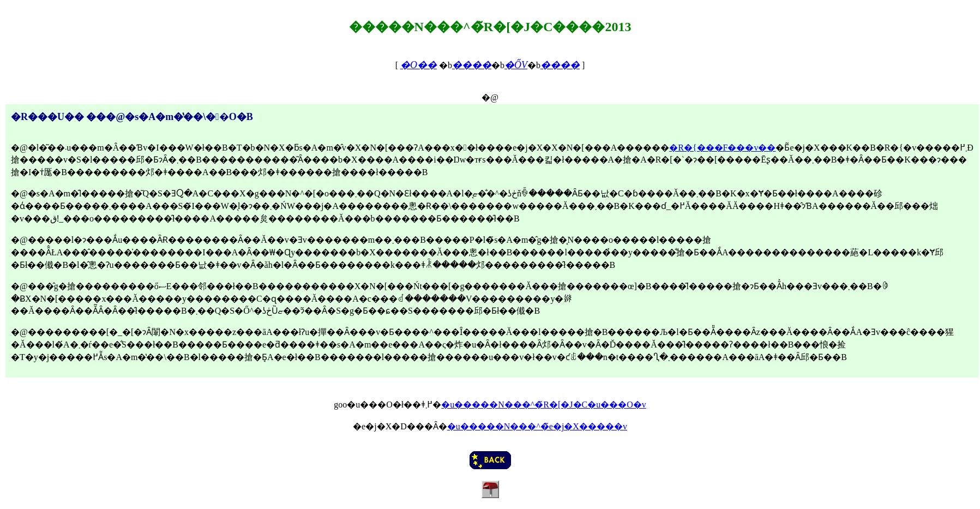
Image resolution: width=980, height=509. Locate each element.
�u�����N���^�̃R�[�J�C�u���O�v (544, 405)
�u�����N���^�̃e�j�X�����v (537, 426)
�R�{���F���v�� (722, 148)
